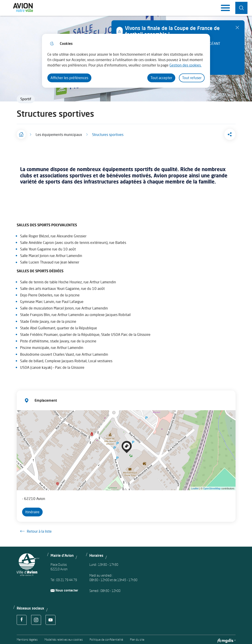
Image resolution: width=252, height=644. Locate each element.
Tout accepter (161, 78)
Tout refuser (192, 78)
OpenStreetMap (212, 486)
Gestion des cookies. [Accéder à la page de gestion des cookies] (185, 65)
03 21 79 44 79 (67, 578)
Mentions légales (27, 637)
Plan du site (137, 637)
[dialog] (126, 61)
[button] (213, 133)
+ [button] (23, 414)
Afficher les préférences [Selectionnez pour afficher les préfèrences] (69, 78)
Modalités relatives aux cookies (64, 637)
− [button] (23, 421)
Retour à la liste (36, 529)
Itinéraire (32, 510)
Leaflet (195, 486)
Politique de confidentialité (106, 637)
